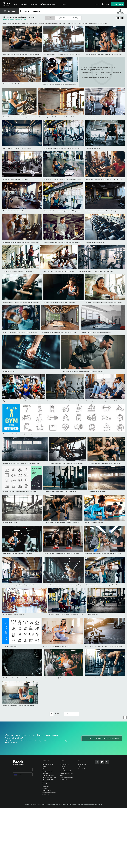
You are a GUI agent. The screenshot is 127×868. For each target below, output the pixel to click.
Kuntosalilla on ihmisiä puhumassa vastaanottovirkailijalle (103, 554)
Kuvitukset (34, 4)
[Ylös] (125, 718)
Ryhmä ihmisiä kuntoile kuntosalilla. (14, 615)
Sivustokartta (82, 769)
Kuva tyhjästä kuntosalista (97, 492)
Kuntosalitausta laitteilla (11, 523)
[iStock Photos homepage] (7, 4)
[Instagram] (107, 762)
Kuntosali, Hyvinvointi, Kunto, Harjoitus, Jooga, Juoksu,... (21, 434)
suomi (23, 770)
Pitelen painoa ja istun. (93, 148)
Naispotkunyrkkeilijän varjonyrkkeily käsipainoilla (60, 303)
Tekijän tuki (64, 780)
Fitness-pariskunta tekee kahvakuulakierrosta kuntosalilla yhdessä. (25, 54)
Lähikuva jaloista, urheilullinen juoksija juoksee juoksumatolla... (64, 54)
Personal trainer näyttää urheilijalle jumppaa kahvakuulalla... (63, 523)
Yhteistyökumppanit (66, 773)
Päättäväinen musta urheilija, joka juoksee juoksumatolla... (22, 242)
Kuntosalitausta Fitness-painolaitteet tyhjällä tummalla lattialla (105, 646)
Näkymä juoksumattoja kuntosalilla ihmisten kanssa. (58, 271)
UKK (79, 767)
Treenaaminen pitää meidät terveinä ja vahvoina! (101, 585)
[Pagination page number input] (51, 714)
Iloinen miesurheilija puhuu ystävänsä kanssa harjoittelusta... (105, 179)
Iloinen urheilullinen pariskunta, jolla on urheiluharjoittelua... (63, 211)
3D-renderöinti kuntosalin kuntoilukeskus (16, 84)
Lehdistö (63, 767)
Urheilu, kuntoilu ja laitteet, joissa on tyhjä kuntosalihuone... (22, 463)
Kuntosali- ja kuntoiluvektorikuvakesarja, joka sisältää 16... (22, 492)
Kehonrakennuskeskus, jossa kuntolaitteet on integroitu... (97, 271)
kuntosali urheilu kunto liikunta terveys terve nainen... (20, 117)
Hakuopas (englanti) (49, 775)
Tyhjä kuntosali (93, 615)
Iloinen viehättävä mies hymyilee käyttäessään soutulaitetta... (70, 463)
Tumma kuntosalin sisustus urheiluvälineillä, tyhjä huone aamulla (106, 211)
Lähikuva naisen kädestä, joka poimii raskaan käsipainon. (21, 303)
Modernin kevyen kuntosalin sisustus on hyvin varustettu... (57, 117)
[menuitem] (15, 6)
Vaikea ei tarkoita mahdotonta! (96, 678)
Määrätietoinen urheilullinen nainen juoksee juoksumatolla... (63, 242)
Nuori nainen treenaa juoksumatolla (56, 678)
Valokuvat (24, 4)
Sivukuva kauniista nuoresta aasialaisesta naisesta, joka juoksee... (65, 585)
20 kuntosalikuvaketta (10, 646)
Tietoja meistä (65, 764)
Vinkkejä (45, 773)
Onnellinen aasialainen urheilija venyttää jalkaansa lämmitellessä (106, 303)
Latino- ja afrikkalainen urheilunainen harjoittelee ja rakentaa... (106, 54)
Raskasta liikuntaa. (9, 371)
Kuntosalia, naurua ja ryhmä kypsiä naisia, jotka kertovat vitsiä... (106, 401)
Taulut (107, 4)
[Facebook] (97, 762)
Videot (15, 4)
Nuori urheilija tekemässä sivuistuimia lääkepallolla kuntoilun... (64, 179)
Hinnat (97, 4)
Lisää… (64, 4)
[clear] (110, 11)
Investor (63, 769)
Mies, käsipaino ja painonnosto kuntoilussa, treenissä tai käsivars (83, 371)
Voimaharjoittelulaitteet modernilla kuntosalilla (96, 332)
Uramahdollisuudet (66, 771)
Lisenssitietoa (47, 790)
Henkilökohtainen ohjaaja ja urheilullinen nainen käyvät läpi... (69, 615)
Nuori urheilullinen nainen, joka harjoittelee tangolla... (60, 84)
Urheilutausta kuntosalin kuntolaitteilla (16, 678)
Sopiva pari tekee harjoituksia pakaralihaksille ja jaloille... (62, 554)
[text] (70, 11)
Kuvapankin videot (48, 780)
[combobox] (25, 11)
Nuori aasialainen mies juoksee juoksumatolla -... (19, 554)
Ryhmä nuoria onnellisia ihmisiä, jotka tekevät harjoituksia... (22, 401)
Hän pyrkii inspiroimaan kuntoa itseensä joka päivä (19, 706)
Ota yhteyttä (82, 764)
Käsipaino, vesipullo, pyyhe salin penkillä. (16, 179)
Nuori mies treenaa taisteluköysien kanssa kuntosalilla (64, 401)
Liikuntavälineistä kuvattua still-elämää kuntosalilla (60, 492)
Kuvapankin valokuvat (49, 777)
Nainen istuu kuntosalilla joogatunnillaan (56, 646)
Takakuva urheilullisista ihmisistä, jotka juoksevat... (19, 271)
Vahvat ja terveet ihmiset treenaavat (98, 117)
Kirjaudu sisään (118, 4)
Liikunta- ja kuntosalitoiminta (95, 242)
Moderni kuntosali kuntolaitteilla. (14, 211)
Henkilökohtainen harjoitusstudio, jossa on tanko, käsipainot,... (62, 332)
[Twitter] (102, 762)
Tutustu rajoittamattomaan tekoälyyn (102, 738)
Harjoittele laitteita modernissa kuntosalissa (17, 148)
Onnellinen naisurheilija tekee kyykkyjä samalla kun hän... (21, 585)
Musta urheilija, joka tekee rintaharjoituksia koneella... (21, 332)
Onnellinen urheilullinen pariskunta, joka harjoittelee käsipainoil (64, 148)
